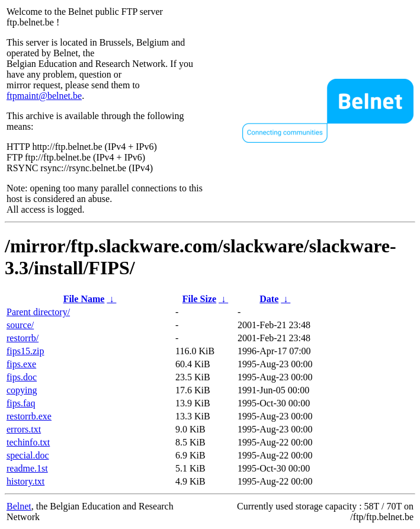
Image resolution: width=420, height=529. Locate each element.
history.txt (25, 481)
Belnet (19, 506)
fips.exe (21, 364)
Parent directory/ (38, 312)
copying (22, 390)
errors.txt (24, 429)
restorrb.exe (29, 416)
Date (269, 299)
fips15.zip (25, 351)
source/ (20, 325)
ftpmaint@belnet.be (44, 96)
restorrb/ (23, 338)
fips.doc (22, 377)
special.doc (28, 455)
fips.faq (21, 403)
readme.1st (27, 468)
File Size (199, 299)
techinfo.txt (28, 442)
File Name (84, 299)
